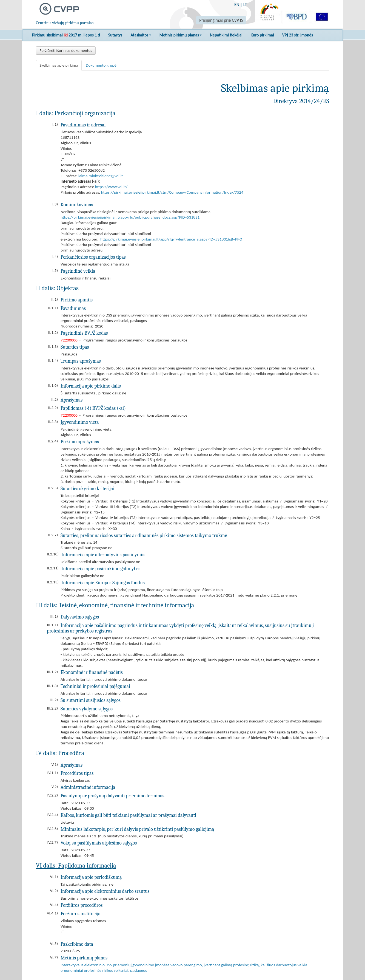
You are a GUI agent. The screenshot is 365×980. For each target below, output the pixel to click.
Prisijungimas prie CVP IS (221, 20)
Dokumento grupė (101, 65)
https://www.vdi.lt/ (111, 187)
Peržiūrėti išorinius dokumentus (66, 50)
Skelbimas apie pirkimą (59, 65)
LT (245, 5)
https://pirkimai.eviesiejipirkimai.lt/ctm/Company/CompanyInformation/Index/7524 (172, 192)
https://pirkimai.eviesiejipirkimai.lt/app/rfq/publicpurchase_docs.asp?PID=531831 (130, 217)
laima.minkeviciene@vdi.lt (101, 176)
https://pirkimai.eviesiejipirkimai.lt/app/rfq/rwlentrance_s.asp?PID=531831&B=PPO (171, 239)
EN (237, 5)
